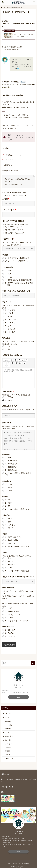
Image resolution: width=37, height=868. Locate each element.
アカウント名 (8, 239)
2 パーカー (10, 561)
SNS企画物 (8, 729)
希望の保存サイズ (9, 406)
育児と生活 (8, 740)
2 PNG (9, 400)
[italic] (19, 360)
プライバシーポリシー (17, 864)
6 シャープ (10, 326)
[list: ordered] (5, 363)
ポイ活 (7, 732)
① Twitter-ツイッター (14, 227)
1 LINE (9, 608)
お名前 (6, 199)
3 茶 (8, 506)
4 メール (9, 618)
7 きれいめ (10, 329)
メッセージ (27, 864)
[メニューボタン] (34, 3)
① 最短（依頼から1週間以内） (18, 258)
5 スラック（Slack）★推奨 (17, 621)
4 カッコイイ (11, 320)
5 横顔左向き (11, 470)
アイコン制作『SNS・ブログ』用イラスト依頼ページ (24, 35)
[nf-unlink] (20, 363)
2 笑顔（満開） (12, 540)
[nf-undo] (5, 366)
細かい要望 (7, 423)
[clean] (26, 360)
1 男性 (8, 270)
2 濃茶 (8, 503)
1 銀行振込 (10, 630)
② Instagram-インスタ (14, 230)
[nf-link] (17, 363)
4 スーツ (9, 568)
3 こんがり (10, 525)
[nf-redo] (8, 366)
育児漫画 (8, 751)
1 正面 (8, 457)
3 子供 (8, 277)
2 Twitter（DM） (12, 611)
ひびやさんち (9, 744)
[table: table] (24, 363)
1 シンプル (10, 310)
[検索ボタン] (3, 3)
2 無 (8, 349)
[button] (8, 360)
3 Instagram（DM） (14, 614)
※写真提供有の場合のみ (12, 355)
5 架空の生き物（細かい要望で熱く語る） (19, 284)
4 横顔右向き (11, 467)
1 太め (8, 484)
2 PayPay (10, 633)
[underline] (23, 360)
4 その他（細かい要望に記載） (18, 509)
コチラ (23, 82)
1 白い (8, 518)
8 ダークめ (10, 332)
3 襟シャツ (10, 564)
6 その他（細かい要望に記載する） (18, 474)
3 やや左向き (11, 464)
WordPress (8, 721)
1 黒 (8, 500)
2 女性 (8, 274)
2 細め (8, 487)
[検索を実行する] (33, 663)
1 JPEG (9, 397)
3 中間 (8, 491)
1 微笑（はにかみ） (14, 537)
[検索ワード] (19, 663)
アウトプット (9, 714)
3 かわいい (10, 316)
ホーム (9, 864)
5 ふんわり (10, 323)
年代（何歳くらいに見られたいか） (17, 291)
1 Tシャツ (10, 558)
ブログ (7, 718)
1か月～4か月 (10, 758)
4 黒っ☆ (9, 528)
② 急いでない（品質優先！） (17, 261)
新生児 (8, 755)
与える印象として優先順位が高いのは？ (18, 577)
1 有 (8, 346)
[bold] (16, 360)
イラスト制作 (9, 725)
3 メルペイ (10, 636)
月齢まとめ (8, 748)
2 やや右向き (11, 461)
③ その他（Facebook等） (16, 233)
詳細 (18, 697)
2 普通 (8, 522)
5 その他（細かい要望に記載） (18, 571)
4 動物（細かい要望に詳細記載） (19, 280)
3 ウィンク (10, 543)
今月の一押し (9, 736)
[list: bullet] (8, 363)
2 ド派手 (9, 313)
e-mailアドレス (9, 210)
